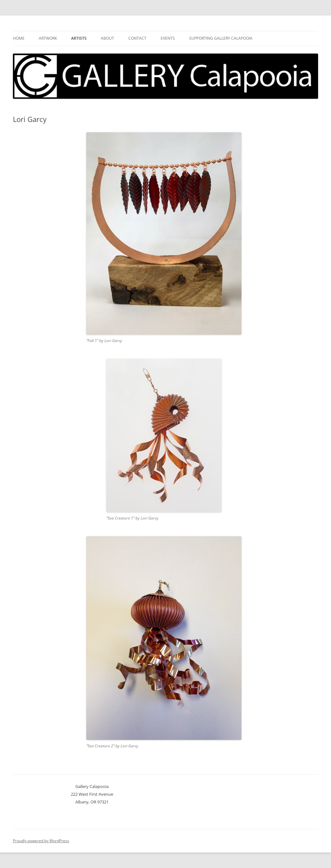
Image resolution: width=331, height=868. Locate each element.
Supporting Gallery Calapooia (221, 38)
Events (168, 38)
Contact (137, 38)
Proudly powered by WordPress (41, 841)
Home (19, 38)
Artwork (48, 38)
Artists (79, 38)
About (107, 38)
